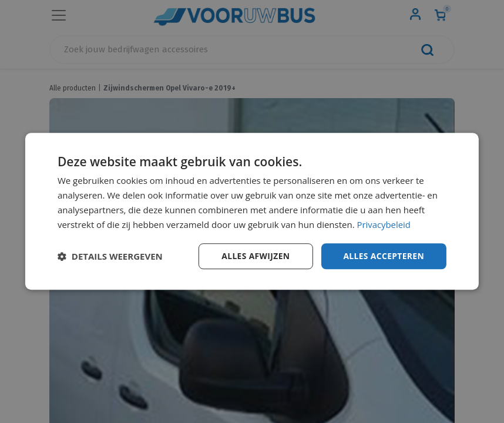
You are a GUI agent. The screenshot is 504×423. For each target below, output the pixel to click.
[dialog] (252, 211)
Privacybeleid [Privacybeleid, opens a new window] (384, 224)
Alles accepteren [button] (383, 256)
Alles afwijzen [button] (254, 256)
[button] (110, 257)
